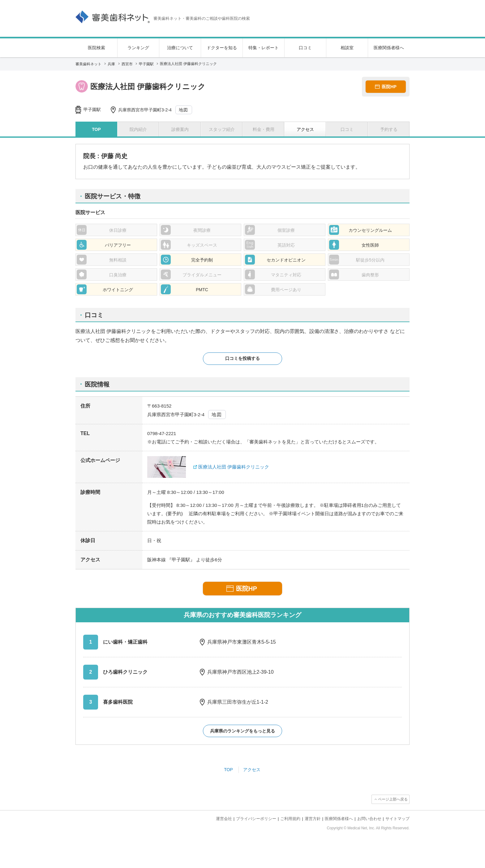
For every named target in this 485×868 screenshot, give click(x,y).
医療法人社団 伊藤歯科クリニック (234, 467)
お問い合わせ (369, 819)
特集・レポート (264, 48)
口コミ (305, 48)
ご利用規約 (290, 819)
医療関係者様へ (389, 48)
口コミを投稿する (242, 358)
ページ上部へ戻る (393, 799)
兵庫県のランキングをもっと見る (242, 731)
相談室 (347, 48)
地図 (184, 110)
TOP (228, 770)
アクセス (252, 770)
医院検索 (97, 48)
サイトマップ (397, 819)
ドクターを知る (222, 48)
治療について (180, 48)
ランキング (138, 48)
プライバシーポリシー (256, 819)
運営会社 (224, 819)
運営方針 (313, 819)
